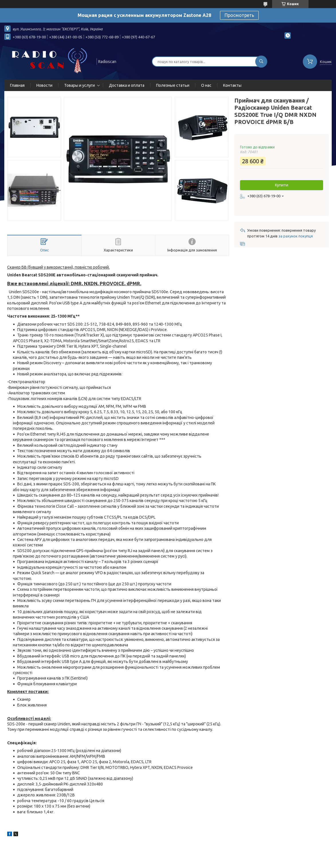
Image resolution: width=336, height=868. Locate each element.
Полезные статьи (173, 85)
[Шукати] (261, 62)
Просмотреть (239, 15)
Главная (17, 85)
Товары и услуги (79, 85)
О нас (206, 85)
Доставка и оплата (127, 85)
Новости (44, 85)
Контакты (232, 85)
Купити (282, 185)
